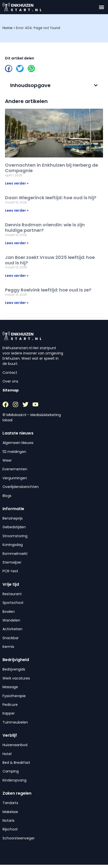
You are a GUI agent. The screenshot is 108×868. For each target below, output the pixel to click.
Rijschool (10, 829)
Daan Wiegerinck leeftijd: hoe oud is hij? (51, 198)
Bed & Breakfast (16, 763)
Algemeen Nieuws (18, 443)
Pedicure (10, 705)
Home (7, 28)
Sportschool (13, 603)
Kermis (8, 647)
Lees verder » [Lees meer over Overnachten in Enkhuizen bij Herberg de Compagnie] (17, 183)
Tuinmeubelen (15, 722)
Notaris (8, 820)
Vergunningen (15, 478)
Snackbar (11, 638)
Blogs (7, 496)
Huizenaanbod (15, 745)
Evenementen (15, 469)
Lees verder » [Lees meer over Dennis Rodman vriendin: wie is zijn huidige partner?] (17, 243)
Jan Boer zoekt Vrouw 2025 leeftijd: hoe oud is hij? (50, 260)
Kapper (9, 713)
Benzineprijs (13, 518)
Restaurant (12, 594)
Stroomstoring (15, 536)
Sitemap (11, 390)
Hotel (7, 754)
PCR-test (10, 571)
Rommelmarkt (15, 554)
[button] (101, 7)
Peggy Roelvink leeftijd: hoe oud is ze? (48, 290)
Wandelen (11, 620)
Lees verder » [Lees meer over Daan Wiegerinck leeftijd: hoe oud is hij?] (17, 210)
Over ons (10, 381)
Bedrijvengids (14, 669)
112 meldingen (14, 452)
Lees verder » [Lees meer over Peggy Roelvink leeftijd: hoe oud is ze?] (17, 303)
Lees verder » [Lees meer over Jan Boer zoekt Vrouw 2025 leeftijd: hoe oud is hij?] (17, 276)
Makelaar (10, 812)
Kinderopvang (14, 780)
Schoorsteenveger (19, 838)
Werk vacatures (16, 678)
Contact (10, 373)
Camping (11, 771)
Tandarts (10, 803)
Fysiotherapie (14, 696)
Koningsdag (13, 545)
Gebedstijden (14, 527)
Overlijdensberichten (21, 487)
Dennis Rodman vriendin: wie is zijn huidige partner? (45, 227)
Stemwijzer (12, 562)
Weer (7, 460)
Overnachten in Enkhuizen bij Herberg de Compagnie (52, 168)
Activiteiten (12, 629)
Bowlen (9, 612)
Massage (10, 687)
